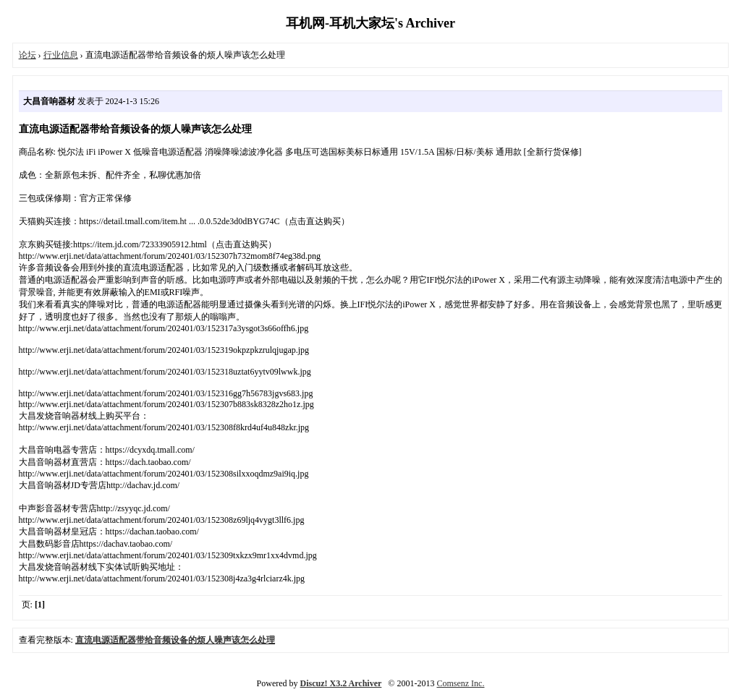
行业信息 (61, 55)
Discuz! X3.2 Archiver (341, 683)
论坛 (27, 55)
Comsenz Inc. (460, 683)
